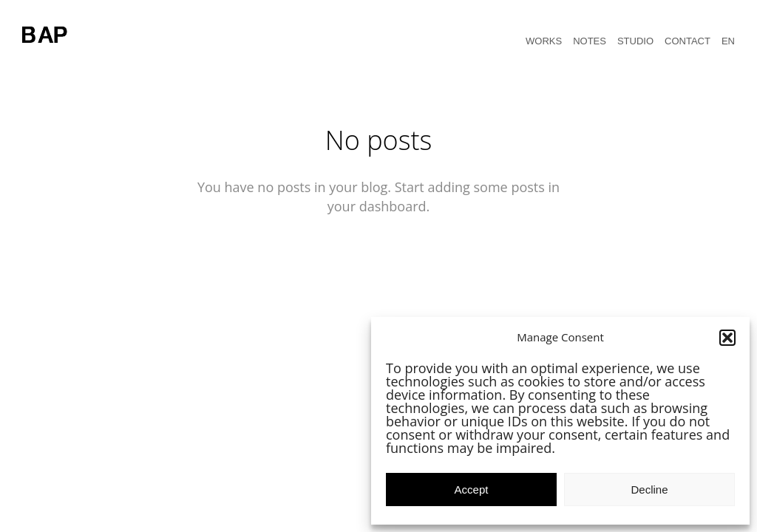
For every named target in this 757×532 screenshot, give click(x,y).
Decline (649, 490)
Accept (472, 490)
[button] (727, 338)
